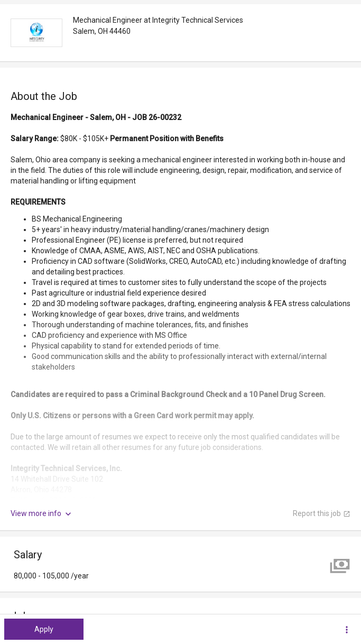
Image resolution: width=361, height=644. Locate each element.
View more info (42, 514)
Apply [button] (44, 629)
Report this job (322, 513)
